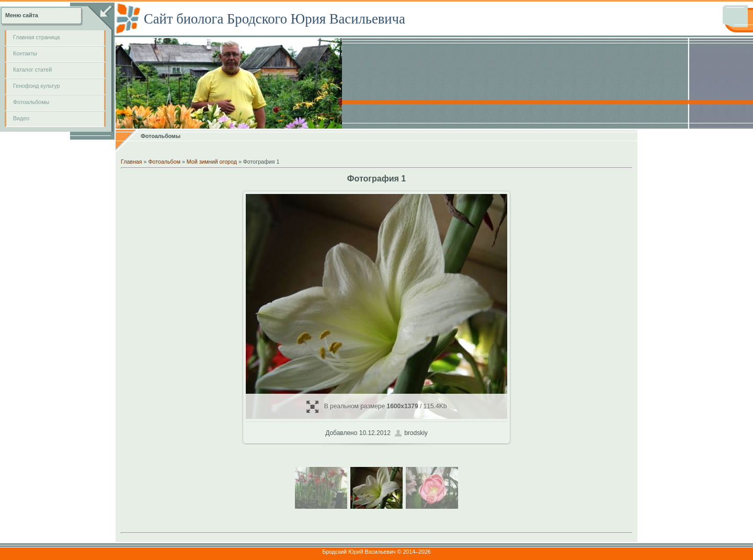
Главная (132, 162)
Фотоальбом (164, 162)
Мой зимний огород (212, 162)
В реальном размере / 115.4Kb (377, 407)
